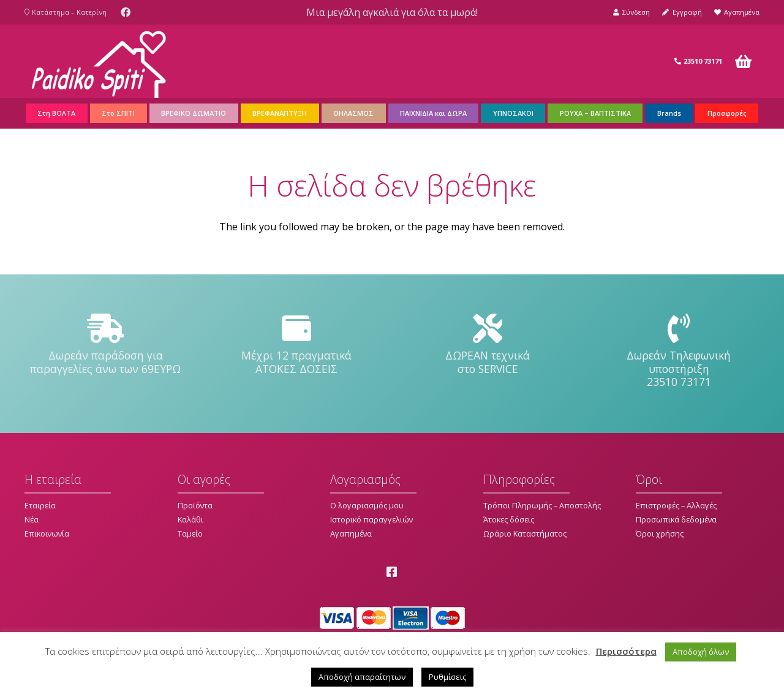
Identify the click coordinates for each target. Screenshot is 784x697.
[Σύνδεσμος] (99, 61)
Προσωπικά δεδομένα (676, 519)
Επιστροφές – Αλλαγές (676, 505)
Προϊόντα (195, 505)
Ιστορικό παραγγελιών (371, 519)
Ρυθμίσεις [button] (447, 677)
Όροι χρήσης (660, 533)
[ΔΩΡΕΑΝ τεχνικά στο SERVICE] (488, 329)
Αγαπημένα (351, 533)
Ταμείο (190, 533)
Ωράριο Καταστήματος (525, 533)
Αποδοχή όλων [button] (701, 652)
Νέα (32, 519)
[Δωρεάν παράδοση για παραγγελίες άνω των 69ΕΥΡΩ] (105, 329)
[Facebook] (126, 12)
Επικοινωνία (47, 533)
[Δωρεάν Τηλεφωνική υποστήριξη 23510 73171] (679, 329)
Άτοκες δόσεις (509, 519)
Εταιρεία (40, 505)
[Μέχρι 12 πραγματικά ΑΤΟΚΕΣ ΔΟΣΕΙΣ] (296, 329)
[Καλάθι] (743, 61)
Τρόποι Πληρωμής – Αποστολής (542, 505)
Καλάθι (190, 519)
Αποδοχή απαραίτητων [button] (362, 677)
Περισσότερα (626, 651)
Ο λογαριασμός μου (367, 505)
